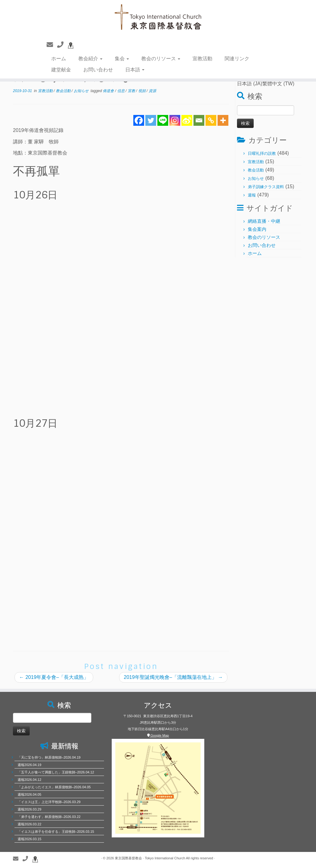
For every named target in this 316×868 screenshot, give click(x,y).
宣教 (132, 91)
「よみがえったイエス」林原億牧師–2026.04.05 (54, 787)
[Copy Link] (211, 120)
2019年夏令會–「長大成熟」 (54, 677)
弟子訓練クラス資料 (266, 187)
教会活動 (64, 91)
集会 (122, 59)
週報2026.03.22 (29, 824)
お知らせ (82, 91)
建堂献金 (61, 70)
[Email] (199, 120)
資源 (152, 91)
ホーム (59, 59)
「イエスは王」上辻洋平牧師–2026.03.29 (49, 802)
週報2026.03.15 (29, 839)
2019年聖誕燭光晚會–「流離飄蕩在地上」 (173, 677)
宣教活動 (202, 59)
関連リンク (237, 59)
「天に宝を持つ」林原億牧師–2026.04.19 (49, 757)
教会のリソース (161, 59)
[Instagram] (175, 120)
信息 (121, 91)
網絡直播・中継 (264, 221)
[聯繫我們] (52, 45)
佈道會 (109, 91)
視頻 (142, 91)
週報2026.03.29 (29, 809)
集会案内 (257, 229)
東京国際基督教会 (128, 858)
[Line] (163, 120)
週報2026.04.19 (29, 765)
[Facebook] (139, 120)
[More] (223, 120)
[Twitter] (151, 120)
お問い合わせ (98, 70)
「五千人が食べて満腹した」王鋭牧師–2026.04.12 (56, 772)
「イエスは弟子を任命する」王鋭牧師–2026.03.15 (56, 832)
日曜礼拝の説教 (262, 153)
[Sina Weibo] (187, 120)
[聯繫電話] (62, 45)
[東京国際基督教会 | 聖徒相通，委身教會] (158, 18)
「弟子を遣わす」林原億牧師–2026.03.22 (49, 817)
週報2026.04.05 (29, 794)
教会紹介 (90, 59)
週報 (252, 195)
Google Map (158, 735)
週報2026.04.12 (29, 780)
